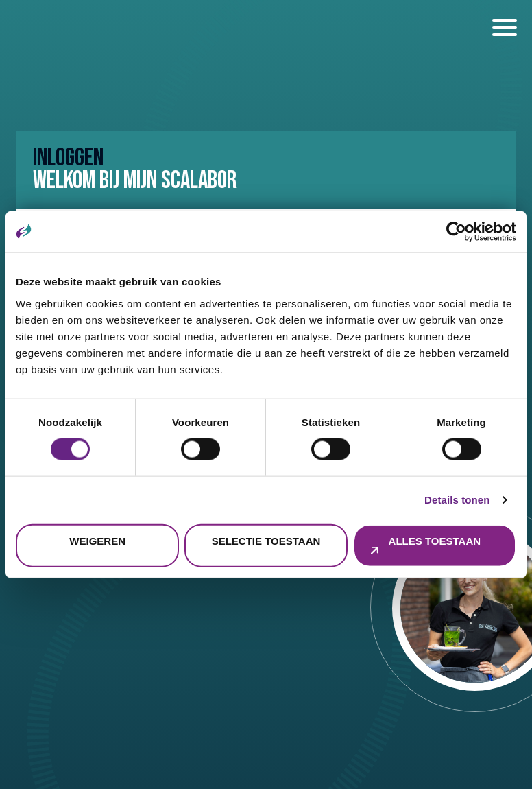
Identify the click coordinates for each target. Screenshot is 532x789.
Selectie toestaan (266, 540)
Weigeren (97, 540)
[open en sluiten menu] (505, 27)
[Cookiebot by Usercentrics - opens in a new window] (456, 232)
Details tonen (457, 500)
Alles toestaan (435, 540)
